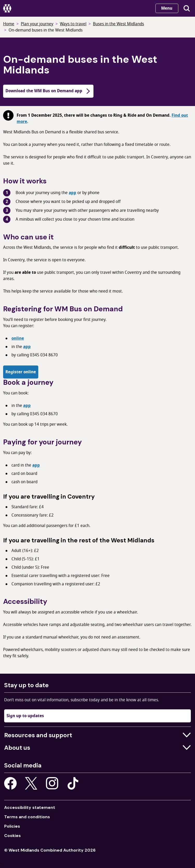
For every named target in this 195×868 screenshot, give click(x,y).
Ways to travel (73, 24)
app (73, 193)
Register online (21, 372)
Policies (12, 826)
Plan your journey (37, 24)
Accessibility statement (30, 807)
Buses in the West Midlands (118, 24)
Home (9, 24)
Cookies (12, 836)
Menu (167, 8)
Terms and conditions (27, 817)
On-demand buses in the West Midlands (46, 30)
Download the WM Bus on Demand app (48, 91)
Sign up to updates (25, 716)
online (18, 338)
